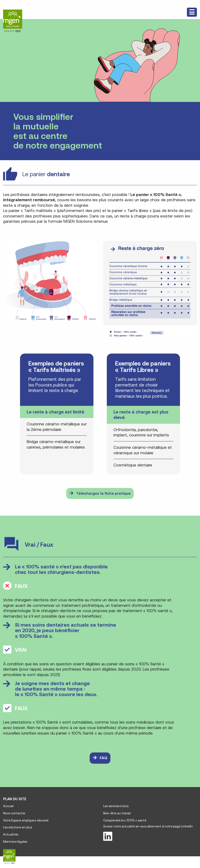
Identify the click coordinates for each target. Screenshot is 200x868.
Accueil (8, 806)
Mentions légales (15, 842)
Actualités (11, 834)
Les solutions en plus (18, 827)
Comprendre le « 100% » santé (125, 820)
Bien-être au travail (117, 813)
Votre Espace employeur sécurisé (26, 820)
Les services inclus (116, 806)
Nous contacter (14, 813)
